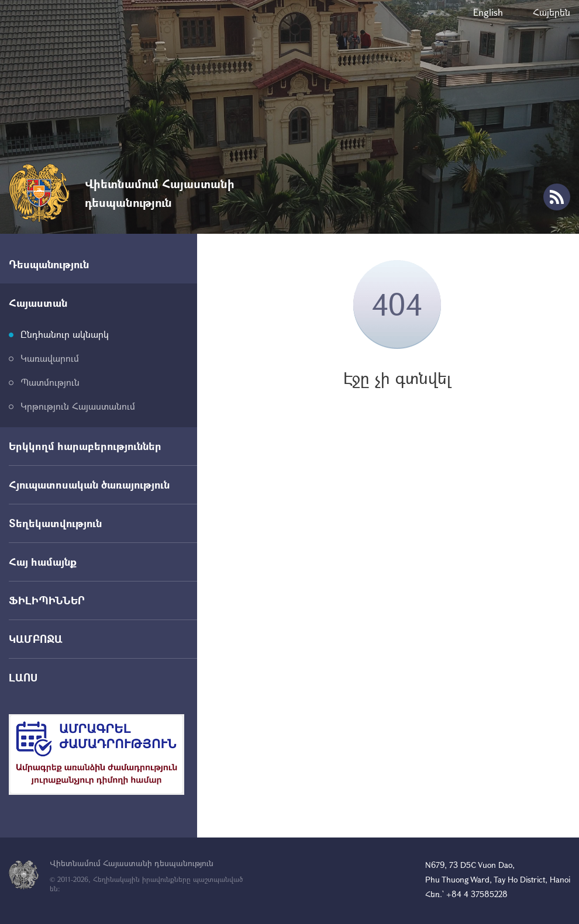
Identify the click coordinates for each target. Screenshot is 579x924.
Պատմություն (50, 382)
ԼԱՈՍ (23, 677)
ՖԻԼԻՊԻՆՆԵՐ (47, 600)
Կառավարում (50, 358)
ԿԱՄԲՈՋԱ (36, 639)
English (488, 12)
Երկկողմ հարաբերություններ (85, 446)
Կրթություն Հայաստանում (78, 406)
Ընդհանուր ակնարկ (65, 334)
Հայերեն (552, 12)
